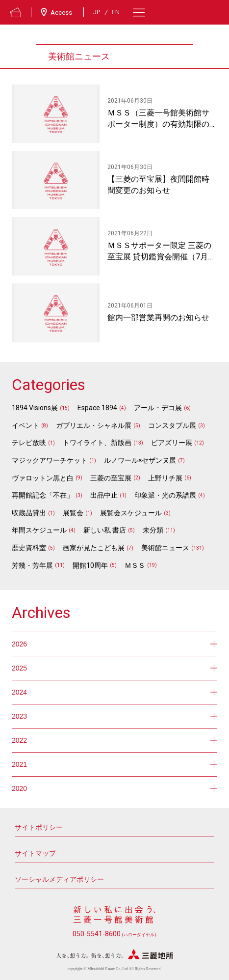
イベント (25, 425)
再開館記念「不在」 (43, 495)
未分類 (153, 530)
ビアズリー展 (172, 443)
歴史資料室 (29, 548)
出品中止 (104, 495)
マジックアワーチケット (50, 460)
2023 (114, 716)
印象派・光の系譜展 (165, 495)
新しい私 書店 (105, 530)
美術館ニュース (165, 548)
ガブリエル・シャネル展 (94, 425)
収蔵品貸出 (29, 513)
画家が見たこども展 (94, 548)
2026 (114, 644)
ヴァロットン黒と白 (43, 478)
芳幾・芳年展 (32, 565)
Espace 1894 (97, 408)
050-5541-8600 (114, 934)
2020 (114, 788)
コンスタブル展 (172, 425)
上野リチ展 (165, 478)
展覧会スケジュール (131, 513)
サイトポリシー (39, 827)
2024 (114, 692)
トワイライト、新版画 (97, 443)
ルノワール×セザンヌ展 (140, 460)
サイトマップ (35, 854)
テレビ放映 (29, 443)
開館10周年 (90, 565)
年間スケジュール (39, 530)
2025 (114, 668)
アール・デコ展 (158, 408)
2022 (114, 740)
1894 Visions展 (35, 408)
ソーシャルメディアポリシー (59, 880)
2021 (114, 764)
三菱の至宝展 (111, 478)
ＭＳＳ (135, 565)
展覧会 (73, 513)
